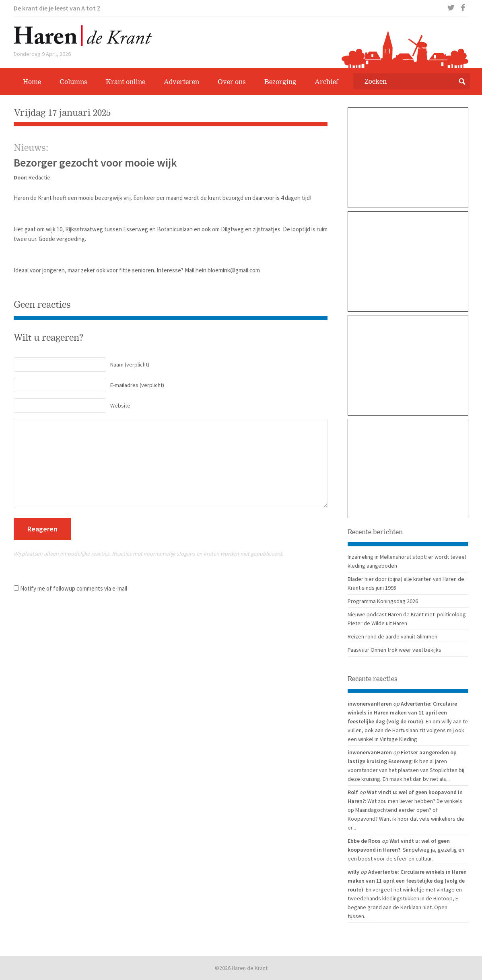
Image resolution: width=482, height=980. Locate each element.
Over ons (232, 82)
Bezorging (280, 82)
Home (32, 82)
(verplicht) (81, 364)
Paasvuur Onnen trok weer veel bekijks (394, 650)
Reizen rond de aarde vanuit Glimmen (392, 636)
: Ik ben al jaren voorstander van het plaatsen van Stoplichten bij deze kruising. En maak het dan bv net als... (406, 770)
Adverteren (181, 82)
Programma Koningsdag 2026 (383, 601)
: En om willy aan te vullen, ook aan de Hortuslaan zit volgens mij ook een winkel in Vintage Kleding (408, 730)
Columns (73, 82)
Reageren (42, 529)
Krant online (126, 82)
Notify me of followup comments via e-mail (74, 588)
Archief (326, 82)
